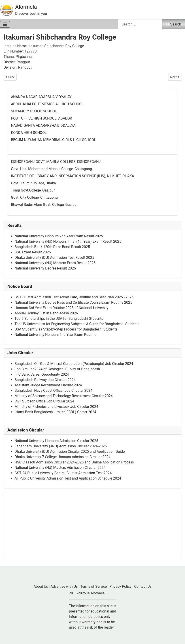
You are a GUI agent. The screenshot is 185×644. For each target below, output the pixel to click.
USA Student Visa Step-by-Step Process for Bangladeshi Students (66, 329)
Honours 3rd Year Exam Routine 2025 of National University (62, 308)
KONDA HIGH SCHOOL (29, 133)
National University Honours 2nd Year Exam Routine (55, 335)
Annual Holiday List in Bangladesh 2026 (46, 313)
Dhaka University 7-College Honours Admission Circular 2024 (63, 457)
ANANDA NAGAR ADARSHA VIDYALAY (41, 97)
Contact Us (143, 586)
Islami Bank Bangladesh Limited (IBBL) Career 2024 (55, 412)
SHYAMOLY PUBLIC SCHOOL (34, 111)
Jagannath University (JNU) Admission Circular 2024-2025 (61, 446)
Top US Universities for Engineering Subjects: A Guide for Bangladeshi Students (77, 324)
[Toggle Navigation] (5, 24)
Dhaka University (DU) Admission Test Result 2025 (54, 258)
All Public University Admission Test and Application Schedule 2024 (68, 478)
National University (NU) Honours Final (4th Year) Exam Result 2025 (68, 241)
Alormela (26, 7)
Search (174, 24)
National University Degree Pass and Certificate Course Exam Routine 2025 (73, 302)
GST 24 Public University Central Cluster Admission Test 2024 (63, 473)
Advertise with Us (64, 586)
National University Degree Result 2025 (45, 268)
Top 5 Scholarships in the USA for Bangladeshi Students (59, 319)
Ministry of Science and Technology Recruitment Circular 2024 (64, 396)
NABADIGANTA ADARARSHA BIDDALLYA (43, 125)
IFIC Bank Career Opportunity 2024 (42, 374)
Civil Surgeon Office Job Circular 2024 (44, 401)
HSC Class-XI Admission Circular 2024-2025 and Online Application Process (74, 462)
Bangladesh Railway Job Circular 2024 (45, 380)
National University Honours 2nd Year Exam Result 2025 (59, 236)
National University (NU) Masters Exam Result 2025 (55, 263)
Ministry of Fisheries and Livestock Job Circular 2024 (56, 407)
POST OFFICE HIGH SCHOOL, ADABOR (41, 118)
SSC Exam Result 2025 (33, 252)
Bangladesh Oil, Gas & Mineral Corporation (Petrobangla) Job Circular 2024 (74, 364)
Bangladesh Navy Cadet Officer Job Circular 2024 (53, 390)
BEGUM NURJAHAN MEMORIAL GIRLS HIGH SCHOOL (53, 140)
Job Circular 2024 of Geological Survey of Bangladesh (57, 369)
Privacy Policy (120, 586)
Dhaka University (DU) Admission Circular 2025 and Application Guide (70, 451)
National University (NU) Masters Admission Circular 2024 (60, 468)
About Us (41, 586)
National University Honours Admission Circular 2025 (56, 441)
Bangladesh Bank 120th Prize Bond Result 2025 (52, 247)
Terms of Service (94, 586)
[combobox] (140, 24)
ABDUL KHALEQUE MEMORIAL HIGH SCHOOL (47, 104)
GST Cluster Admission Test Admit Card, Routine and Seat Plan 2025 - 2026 (74, 297)
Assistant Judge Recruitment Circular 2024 (48, 385)
